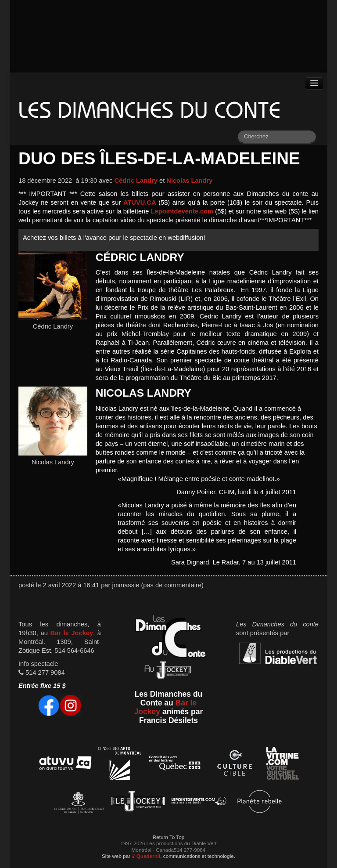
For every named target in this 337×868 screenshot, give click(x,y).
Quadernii (146, 856)
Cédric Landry (136, 181)
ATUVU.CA (140, 203)
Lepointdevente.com (182, 211)
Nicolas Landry (189, 181)
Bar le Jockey (72, 633)
